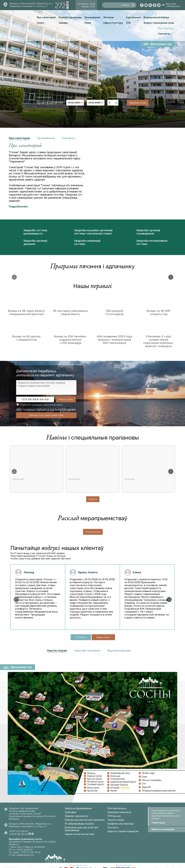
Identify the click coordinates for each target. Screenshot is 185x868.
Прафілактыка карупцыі (121, 824)
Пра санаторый (46, 17)
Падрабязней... (19, 206)
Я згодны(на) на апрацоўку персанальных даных (40, 405)
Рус (160, 28)
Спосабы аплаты (117, 808)
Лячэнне (108, 17)
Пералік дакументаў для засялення (85, 820)
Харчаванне (133, 17)
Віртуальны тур (161, 44)
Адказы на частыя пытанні (79, 834)
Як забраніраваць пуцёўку (79, 824)
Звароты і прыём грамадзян (123, 831)
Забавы (63, 23)
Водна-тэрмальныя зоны (159, 23)
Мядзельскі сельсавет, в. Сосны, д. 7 (29, 6)
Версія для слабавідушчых (173, 5)
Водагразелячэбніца (156, 17)
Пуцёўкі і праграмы (70, 17)
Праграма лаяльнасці (119, 812)
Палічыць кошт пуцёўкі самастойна (46, 415)
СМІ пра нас (114, 816)
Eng (166, 28)
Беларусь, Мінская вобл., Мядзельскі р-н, (31, 4)
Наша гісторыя (116, 820)
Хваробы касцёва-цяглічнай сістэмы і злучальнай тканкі (93, 232)
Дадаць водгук (103, 637)
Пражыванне (92, 17)
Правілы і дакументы (76, 816)
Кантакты (164, 34)
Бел (171, 28)
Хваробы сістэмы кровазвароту (35, 232)
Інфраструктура (113, 23)
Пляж (88, 23)
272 (60, 6)
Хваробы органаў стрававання (148, 232)
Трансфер (70, 812)
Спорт (40, 23)
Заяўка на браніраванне (78, 808)
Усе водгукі (81, 637)
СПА (128, 23)
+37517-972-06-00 (18, 831)
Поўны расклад (93, 532)
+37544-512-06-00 (18, 834)
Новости (93, 499)
